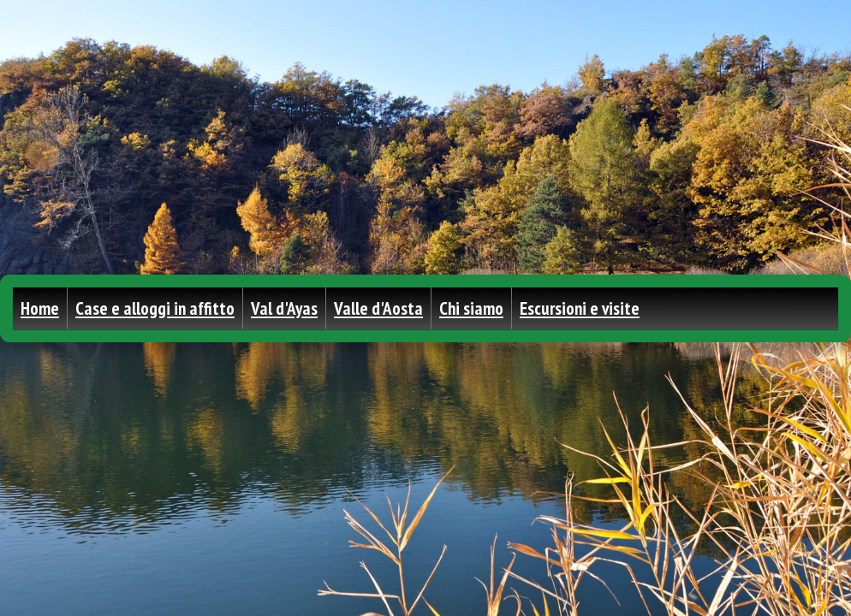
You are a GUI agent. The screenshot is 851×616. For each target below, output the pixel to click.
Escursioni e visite (580, 308)
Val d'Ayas (284, 308)
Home (40, 308)
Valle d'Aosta (378, 308)
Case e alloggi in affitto (155, 308)
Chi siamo (471, 308)
